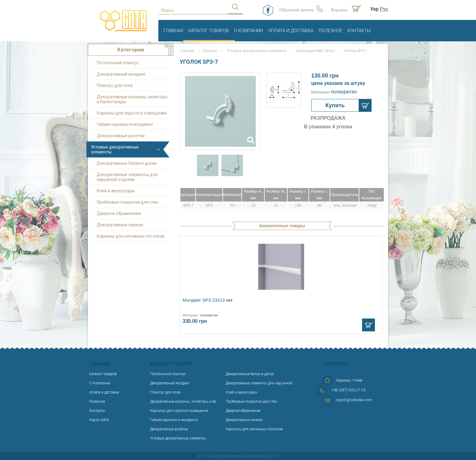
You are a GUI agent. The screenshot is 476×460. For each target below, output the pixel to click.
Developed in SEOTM (261, 456)
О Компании (248, 31)
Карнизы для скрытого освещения (132, 113)
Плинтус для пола (115, 85)
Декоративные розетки (121, 136)
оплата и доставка (291, 31)
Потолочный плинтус (118, 63)
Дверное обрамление (119, 213)
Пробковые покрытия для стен (128, 202)
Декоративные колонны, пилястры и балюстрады (132, 99)
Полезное (330, 31)
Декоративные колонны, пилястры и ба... (184, 402)
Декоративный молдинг (121, 74)
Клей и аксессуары (116, 191)
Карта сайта (99, 420)
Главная (173, 31)
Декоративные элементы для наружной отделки (127, 177)
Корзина (339, 10)
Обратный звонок (297, 10)
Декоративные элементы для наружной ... (261, 383)
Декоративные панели (120, 225)
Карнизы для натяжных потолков (131, 236)
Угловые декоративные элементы (115, 149)
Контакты (359, 31)
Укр (374, 9)
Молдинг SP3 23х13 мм (208, 300)
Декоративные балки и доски (127, 163)
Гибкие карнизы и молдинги (125, 124)
